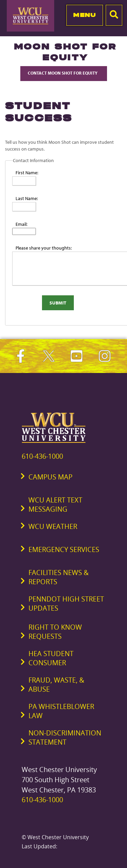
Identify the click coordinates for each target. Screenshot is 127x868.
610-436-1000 (42, 456)
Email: (22, 224)
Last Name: (27, 198)
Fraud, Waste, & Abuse (56, 685)
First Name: (27, 173)
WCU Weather (53, 526)
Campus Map (50, 477)
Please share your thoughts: (44, 248)
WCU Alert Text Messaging (55, 505)
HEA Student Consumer (51, 658)
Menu (84, 15)
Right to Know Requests (55, 632)
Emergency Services (64, 549)
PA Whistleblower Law (61, 711)
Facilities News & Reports (59, 577)
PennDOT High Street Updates (66, 604)
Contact (64, 73)
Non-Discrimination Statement (65, 737)
